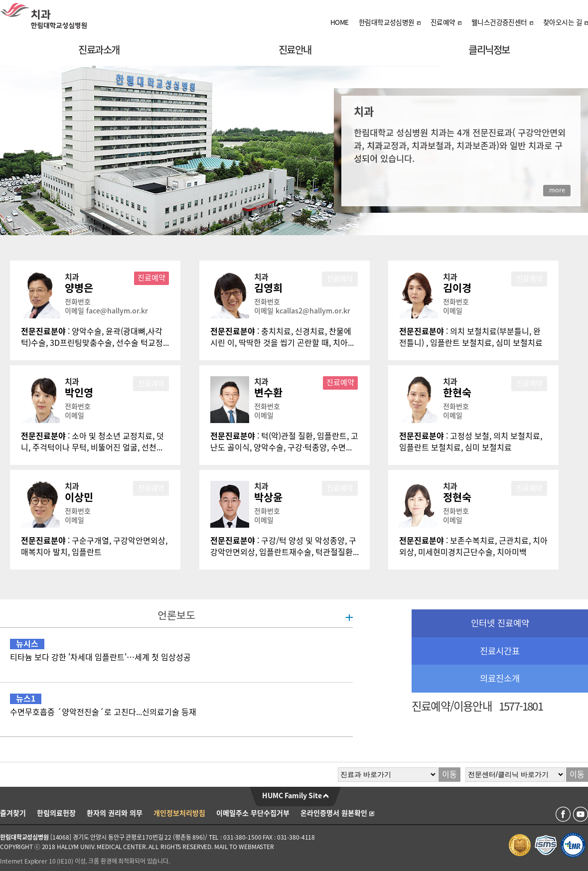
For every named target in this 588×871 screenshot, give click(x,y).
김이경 (457, 288)
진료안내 (295, 50)
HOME (340, 22)
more (557, 190)
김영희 (268, 288)
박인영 (79, 393)
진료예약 (446, 22)
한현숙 (457, 393)
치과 (72, 277)
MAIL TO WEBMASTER (244, 847)
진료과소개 (99, 50)
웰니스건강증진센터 (502, 22)
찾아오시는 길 (566, 22)
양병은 (79, 288)
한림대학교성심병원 (390, 22)
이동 (449, 774)
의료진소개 (500, 678)
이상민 (79, 497)
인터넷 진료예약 (500, 623)
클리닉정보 (489, 50)
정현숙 (457, 497)
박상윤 (268, 497)
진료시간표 (500, 651)
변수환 (268, 393)
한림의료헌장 (56, 813)
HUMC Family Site (295, 796)
